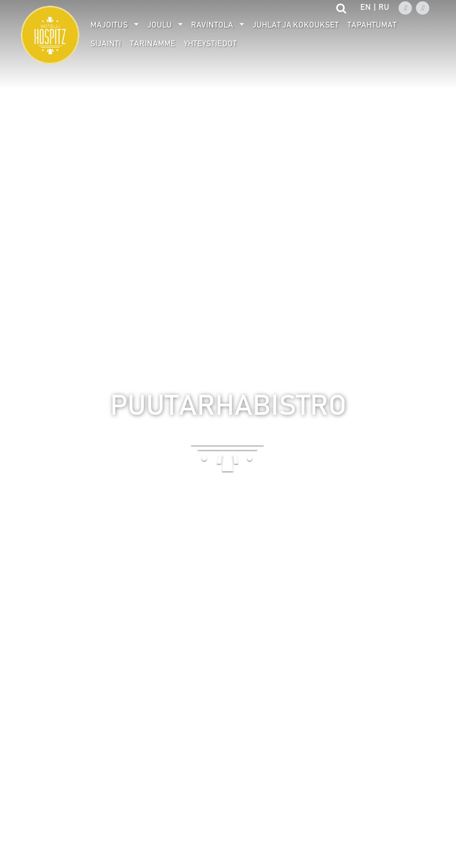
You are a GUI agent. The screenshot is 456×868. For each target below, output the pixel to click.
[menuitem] (115, 25)
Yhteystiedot (210, 44)
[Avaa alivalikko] (136, 25)
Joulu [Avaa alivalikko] (160, 25)
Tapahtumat (372, 25)
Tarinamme (153, 44)
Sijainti (106, 44)
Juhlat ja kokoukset (296, 25)
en (366, 8)
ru (384, 8)
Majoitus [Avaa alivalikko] (109, 25)
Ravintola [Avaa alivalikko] (212, 25)
